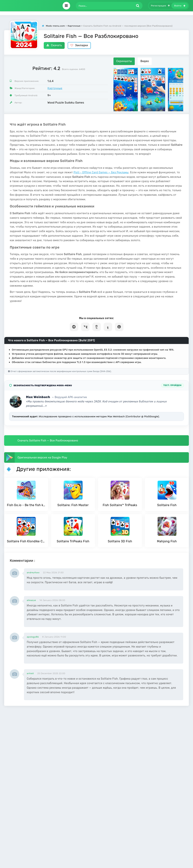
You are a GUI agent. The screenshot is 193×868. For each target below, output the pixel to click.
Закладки (79, 45)
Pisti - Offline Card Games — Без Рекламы (101, 172)
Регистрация (160, 6)
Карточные (55, 88)
